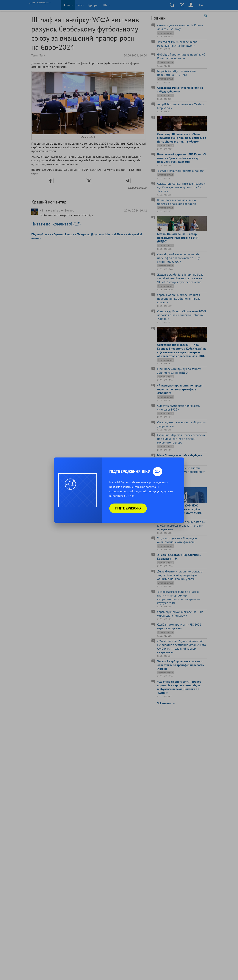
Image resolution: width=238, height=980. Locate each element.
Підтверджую (128, 508)
